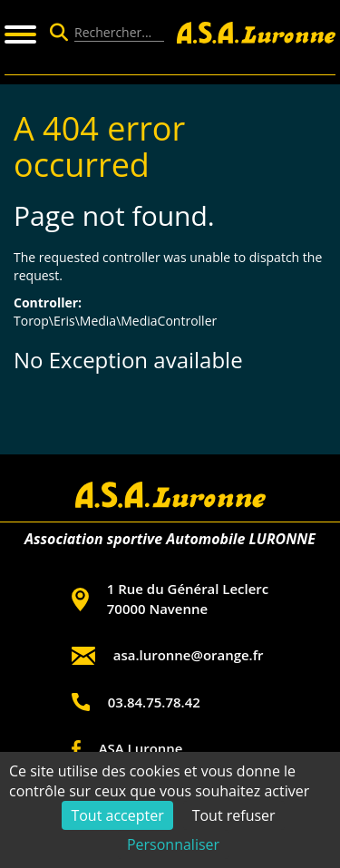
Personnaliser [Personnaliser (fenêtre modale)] (173, 844)
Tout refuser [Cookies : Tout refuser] (234, 815)
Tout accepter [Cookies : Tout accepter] (117, 815)
